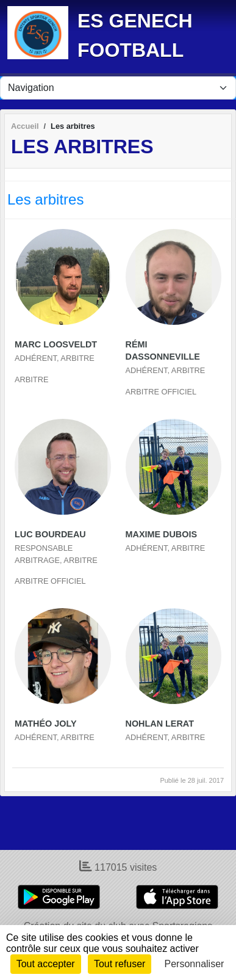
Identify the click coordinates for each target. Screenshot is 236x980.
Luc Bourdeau (50, 534)
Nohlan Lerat (160, 724)
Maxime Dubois (162, 534)
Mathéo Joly (46, 724)
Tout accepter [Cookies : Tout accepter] (46, 964)
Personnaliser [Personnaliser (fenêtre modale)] (195, 964)
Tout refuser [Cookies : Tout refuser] (120, 964)
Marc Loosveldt (56, 344)
